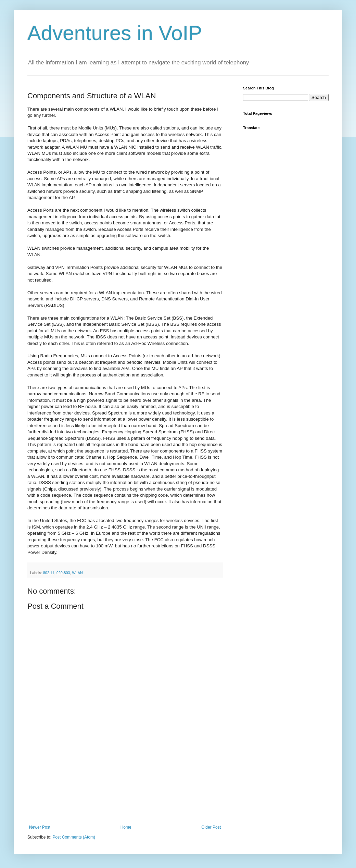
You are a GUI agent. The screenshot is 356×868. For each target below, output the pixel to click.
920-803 (63, 573)
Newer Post (40, 827)
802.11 (49, 573)
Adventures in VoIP (115, 33)
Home (126, 827)
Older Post (211, 827)
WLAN (77, 573)
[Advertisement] (125, 791)
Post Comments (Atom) (74, 837)
